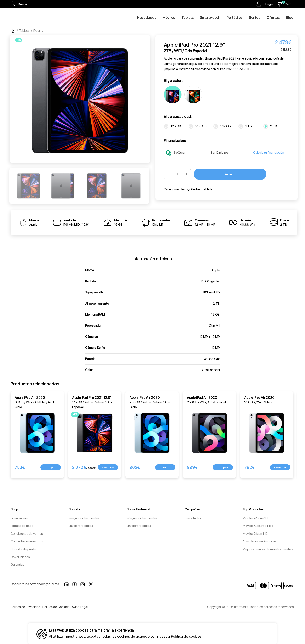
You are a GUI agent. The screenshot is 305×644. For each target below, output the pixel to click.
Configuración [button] (255, 633)
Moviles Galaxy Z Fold (258, 526)
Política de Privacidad (25, 607)
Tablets (25, 31)
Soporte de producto (25, 549)
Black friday (193, 518)
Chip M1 (214, 325)
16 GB (215, 314)
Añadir (230, 174)
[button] (51, 467)
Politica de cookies (186, 636)
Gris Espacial (211, 370)
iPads (37, 31)
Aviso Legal (80, 607)
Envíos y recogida (81, 526)
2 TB (216, 303)
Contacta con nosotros (27, 541)
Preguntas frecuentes (84, 518)
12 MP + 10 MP (210, 337)
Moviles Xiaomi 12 (255, 534)
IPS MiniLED (212, 292)
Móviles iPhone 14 (255, 518)
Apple (216, 270)
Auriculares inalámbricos (260, 541)
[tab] (153, 256)
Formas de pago (22, 526)
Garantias (17, 564)
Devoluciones (20, 557)
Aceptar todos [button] (220, 633)
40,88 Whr (212, 359)
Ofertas (195, 189)
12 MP (216, 348)
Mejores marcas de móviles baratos (268, 549)
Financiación (19, 518)
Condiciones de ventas (27, 534)
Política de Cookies (56, 607)
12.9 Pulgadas (210, 281)
